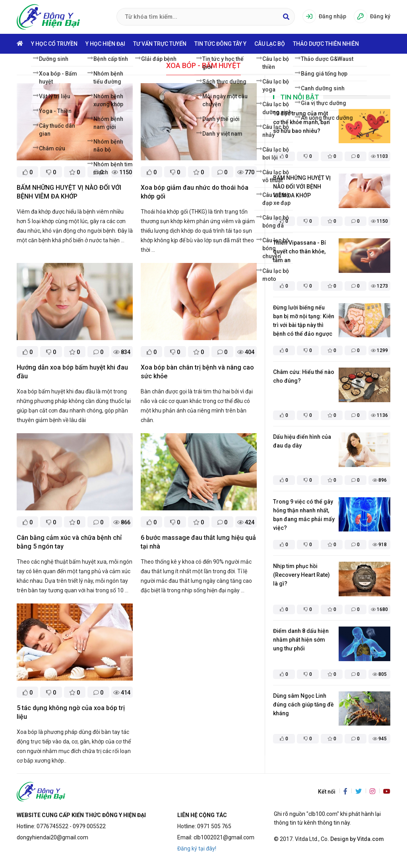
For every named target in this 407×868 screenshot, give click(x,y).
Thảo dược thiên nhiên (326, 44)
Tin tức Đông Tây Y (220, 44)
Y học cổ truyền (54, 44)
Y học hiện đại (105, 44)
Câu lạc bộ (270, 44)
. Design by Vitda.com (356, 839)
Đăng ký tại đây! (197, 849)
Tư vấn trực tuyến (160, 44)
